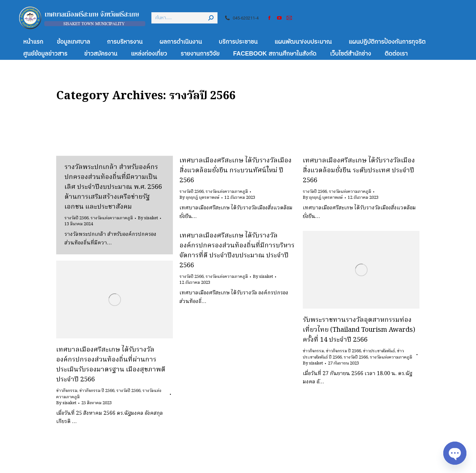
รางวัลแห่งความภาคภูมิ (112, 218)
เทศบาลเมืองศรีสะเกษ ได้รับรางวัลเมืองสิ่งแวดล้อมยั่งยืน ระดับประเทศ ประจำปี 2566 (359, 171)
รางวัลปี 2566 (77, 218)
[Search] (184, 18)
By (148, 218)
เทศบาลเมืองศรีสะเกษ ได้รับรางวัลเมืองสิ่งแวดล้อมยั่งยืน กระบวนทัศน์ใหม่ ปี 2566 (236, 171)
